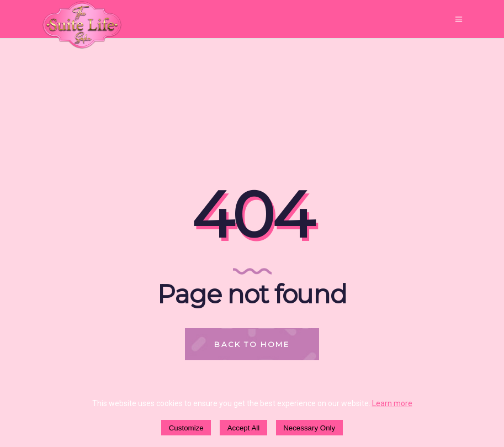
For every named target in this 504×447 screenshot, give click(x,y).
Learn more (392, 403)
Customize (186, 428)
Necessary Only (309, 428)
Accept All (244, 428)
